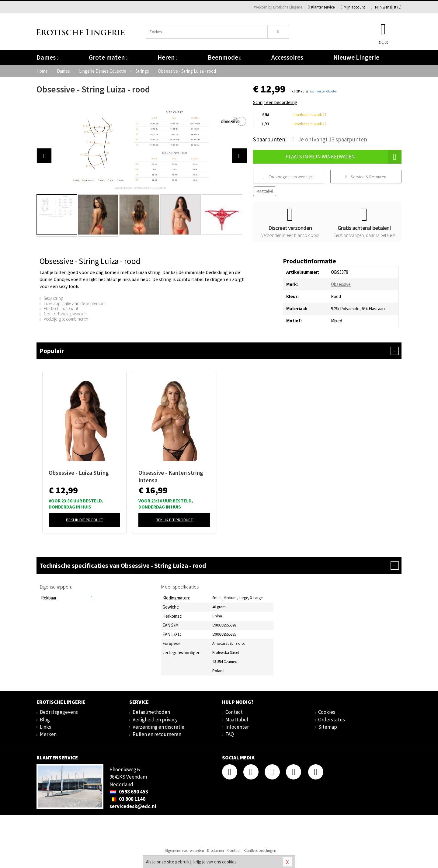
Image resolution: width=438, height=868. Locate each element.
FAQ (230, 734)
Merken (48, 734)
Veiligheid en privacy (155, 720)
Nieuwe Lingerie (356, 57)
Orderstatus (332, 720)
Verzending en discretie (158, 727)
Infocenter (237, 727)
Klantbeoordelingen (260, 851)
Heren (167, 57)
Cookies (327, 712)
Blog (45, 720)
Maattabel (265, 191)
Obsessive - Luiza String (79, 473)
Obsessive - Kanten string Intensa (171, 476)
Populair (219, 351)
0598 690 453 (129, 792)
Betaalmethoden (151, 712)
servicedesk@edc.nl (133, 806)
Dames (47, 57)
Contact (234, 712)
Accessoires (287, 57)
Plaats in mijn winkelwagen (344, 157)
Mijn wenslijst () (386, 7)
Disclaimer (216, 851)
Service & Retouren (366, 177)
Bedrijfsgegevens (59, 712)
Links (45, 727)
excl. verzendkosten (324, 91)
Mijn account (353, 7)
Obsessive (341, 284)
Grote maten (108, 57)
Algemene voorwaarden (184, 851)
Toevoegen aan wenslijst (289, 177)
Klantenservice (321, 7)
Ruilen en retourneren (157, 734)
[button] (44, 156)
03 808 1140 (127, 799)
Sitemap (328, 727)
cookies (229, 862)
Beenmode (224, 57)
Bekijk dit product (85, 520)
